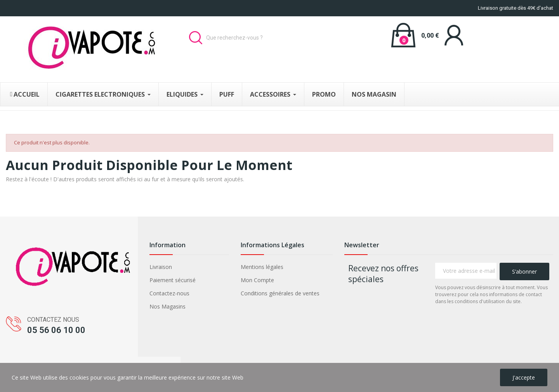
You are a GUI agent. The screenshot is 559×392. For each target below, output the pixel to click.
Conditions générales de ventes (280, 293)
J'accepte (524, 377)
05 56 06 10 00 (56, 330)
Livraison (161, 267)
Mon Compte (257, 280)
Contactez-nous (169, 293)
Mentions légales (262, 267)
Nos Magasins (168, 306)
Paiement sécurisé (173, 280)
